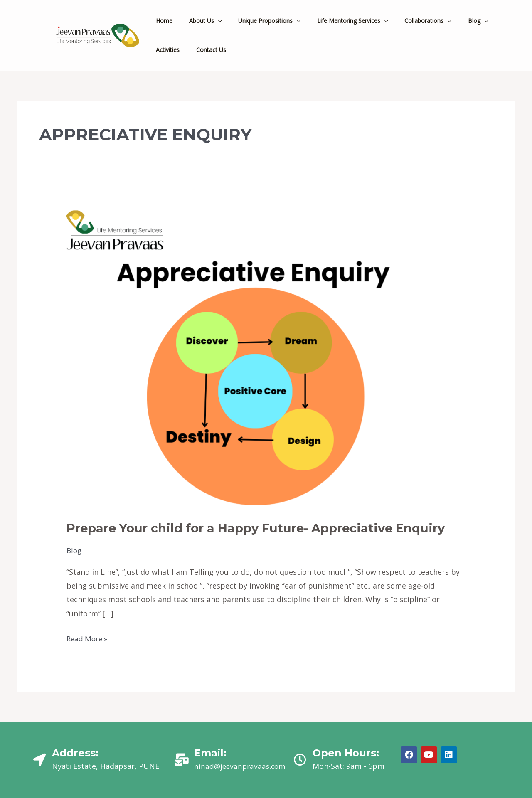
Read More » (89, 637)
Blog (75, 550)
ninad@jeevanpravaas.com (241, 766)
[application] (210, 21)
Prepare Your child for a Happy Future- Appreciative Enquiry (264, 528)
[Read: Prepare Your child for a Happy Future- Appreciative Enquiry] (245, 359)
